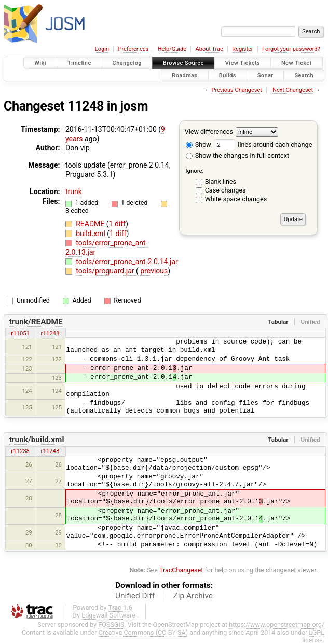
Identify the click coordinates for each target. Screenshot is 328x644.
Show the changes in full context (237, 155)
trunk (74, 191)
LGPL (317, 632)
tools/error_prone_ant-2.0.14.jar (127, 262)
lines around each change (263, 145)
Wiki (40, 63)
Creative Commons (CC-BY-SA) (143, 632)
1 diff (118, 224)
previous (153, 271)
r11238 (20, 451)
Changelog (127, 63)
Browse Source (183, 63)
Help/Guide (172, 49)
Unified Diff (135, 596)
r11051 (20, 333)
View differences (209, 132)
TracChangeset (181, 570)
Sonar (265, 75)
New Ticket (297, 63)
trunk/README (36, 322)
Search (304, 75)
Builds (228, 75)
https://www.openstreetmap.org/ (277, 625)
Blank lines (221, 181)
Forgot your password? (291, 49)
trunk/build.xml (37, 440)
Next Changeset (293, 90)
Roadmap (185, 75)
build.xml (91, 234)
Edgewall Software (108, 615)
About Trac (209, 49)
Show (199, 145)
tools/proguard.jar (106, 271)
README (91, 224)
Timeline (79, 63)
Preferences (133, 49)
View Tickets (243, 63)
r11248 (50, 333)
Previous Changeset (236, 90)
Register (242, 49)
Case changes (225, 190)
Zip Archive (193, 596)
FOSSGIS (111, 625)
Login (102, 49)
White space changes (236, 199)
